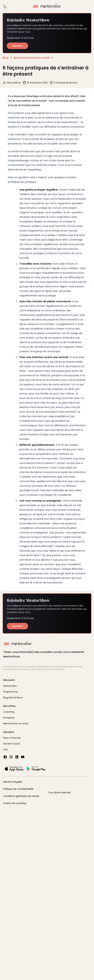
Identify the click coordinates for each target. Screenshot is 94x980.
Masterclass (10, 686)
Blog (6, 58)
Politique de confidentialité (18, 789)
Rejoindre (17, 46)
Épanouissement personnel (32, 58)
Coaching (9, 712)
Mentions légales (13, 782)
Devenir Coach (12, 744)
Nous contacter (12, 738)
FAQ (6, 749)
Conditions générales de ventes (21, 796)
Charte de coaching (15, 803)
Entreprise (9, 718)
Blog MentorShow (13, 698)
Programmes (11, 692)
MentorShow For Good (16, 724)
